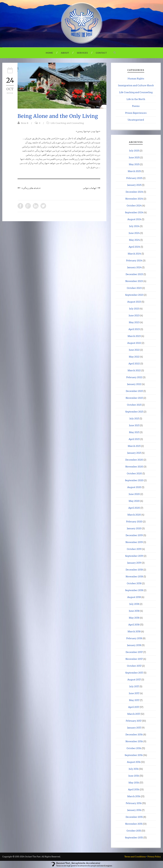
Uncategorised (136, 120)
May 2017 (134, 700)
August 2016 (134, 762)
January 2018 (134, 645)
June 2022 (134, 350)
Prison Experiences (136, 113)
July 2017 (134, 686)
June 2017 (134, 693)
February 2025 (134, 178)
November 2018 (134, 577)
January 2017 (134, 728)
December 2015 (134, 817)
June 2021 (134, 425)
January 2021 (134, 453)
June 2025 (134, 158)
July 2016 (134, 769)
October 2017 (134, 666)
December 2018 (134, 570)
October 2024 (134, 206)
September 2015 (134, 838)
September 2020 (134, 480)
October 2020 (134, 474)
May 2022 (134, 357)
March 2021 (134, 446)
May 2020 (134, 501)
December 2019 (134, 535)
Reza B (25, 123)
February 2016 (134, 803)
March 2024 (134, 254)
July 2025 (134, 151)
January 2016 (134, 810)
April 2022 (134, 364)
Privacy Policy (154, 857)
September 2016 (134, 755)
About (65, 53)
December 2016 (134, 735)
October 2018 (134, 583)
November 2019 (134, 542)
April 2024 (134, 247)
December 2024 (134, 192)
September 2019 (134, 556)
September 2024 (134, 212)
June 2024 (134, 233)
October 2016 (134, 748)
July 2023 (134, 309)
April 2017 (134, 707)
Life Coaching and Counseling (67, 123)
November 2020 (134, 467)
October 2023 (134, 288)
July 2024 (134, 226)
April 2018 (134, 625)
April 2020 (134, 508)
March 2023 (134, 336)
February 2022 (134, 377)
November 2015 (134, 824)
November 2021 (134, 398)
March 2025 (134, 171)
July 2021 (134, 419)
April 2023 (134, 329)
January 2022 (134, 384)
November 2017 (134, 659)
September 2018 (134, 590)
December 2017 (134, 652)
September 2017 (134, 673)
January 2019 (134, 563)
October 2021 (134, 405)
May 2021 (134, 432)
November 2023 (134, 281)
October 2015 (134, 831)
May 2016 (134, 783)
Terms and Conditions (135, 857)
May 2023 (134, 322)
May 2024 (134, 240)
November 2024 (134, 199)
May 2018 (134, 618)
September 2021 (134, 412)
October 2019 (134, 549)
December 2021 (134, 391)
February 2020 (134, 522)
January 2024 (134, 267)
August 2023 (134, 302)
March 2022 (134, 370)
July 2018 (134, 604)
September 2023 (134, 295)
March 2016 (134, 796)
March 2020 (134, 515)
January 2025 (134, 185)
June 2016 (134, 776)
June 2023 (134, 316)
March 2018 (134, 632)
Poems (136, 106)
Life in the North (136, 99)
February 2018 (134, 638)
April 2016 (134, 790)
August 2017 (134, 680)
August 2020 (134, 487)
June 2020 (134, 494)
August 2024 (134, 219)
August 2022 (134, 343)
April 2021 (134, 439)
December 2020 (134, 460)
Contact (101, 53)
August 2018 (134, 597)
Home (49, 53)
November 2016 (134, 741)
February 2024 (134, 261)
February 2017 (134, 721)
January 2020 (134, 528)
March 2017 (134, 714)
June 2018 (134, 611)
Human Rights (136, 79)
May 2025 (134, 164)
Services (82, 53)
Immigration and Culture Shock (136, 85)
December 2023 (134, 274)
